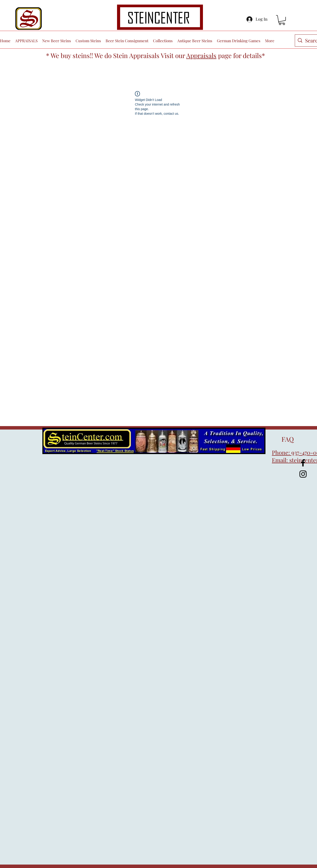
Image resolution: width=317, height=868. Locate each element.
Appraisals (201, 55)
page (225, 55)
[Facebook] (303, 463)
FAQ (283, 439)
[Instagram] (303, 474)
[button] (282, 20)
